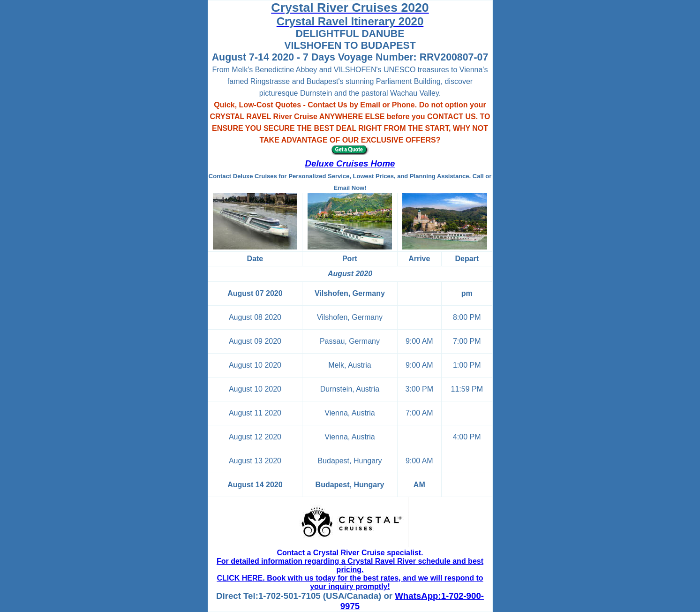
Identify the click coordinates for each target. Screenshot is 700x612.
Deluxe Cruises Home (350, 163)
